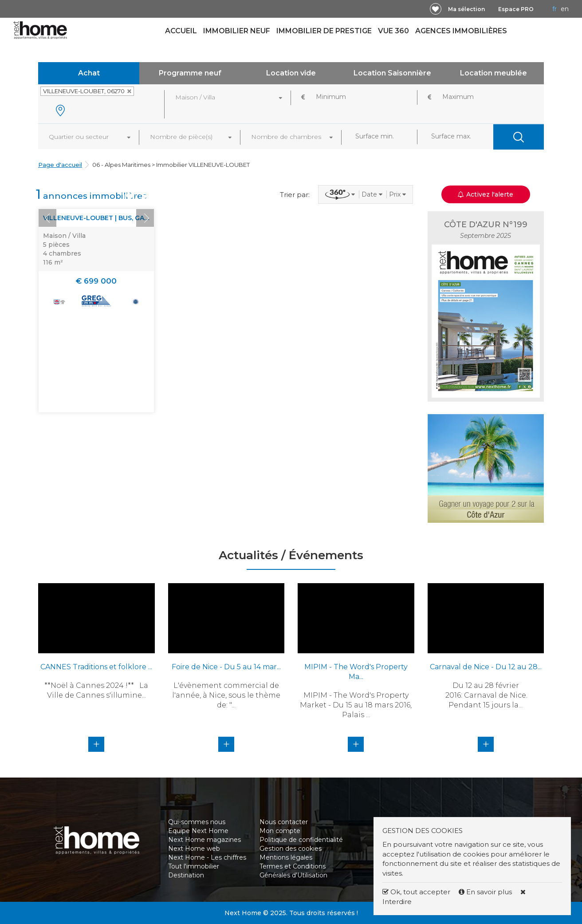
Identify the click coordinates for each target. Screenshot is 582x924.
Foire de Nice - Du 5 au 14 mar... (226, 667)
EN (565, 9)
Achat (89, 73)
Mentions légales (286, 857)
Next (145, 218)
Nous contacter (284, 822)
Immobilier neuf (237, 31)
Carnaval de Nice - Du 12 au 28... (486, 667)
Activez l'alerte (486, 194)
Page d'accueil (60, 165)
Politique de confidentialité (301, 840)
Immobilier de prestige (324, 31)
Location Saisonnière (392, 73)
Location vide (291, 73)
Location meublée (494, 73)
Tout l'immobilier (194, 866)
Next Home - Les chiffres (207, 857)
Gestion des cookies (291, 849)
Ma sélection (466, 9)
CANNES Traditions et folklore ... (96, 667)
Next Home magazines (204, 840)
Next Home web (194, 849)
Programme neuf (190, 73)
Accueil (181, 31)
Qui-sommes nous (197, 822)
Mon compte (280, 831)
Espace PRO (516, 9)
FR (554, 9)
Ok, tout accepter (416, 892)
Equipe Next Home (198, 831)
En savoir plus (486, 892)
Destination (186, 875)
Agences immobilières (461, 31)
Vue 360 (393, 31)
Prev (47, 218)
